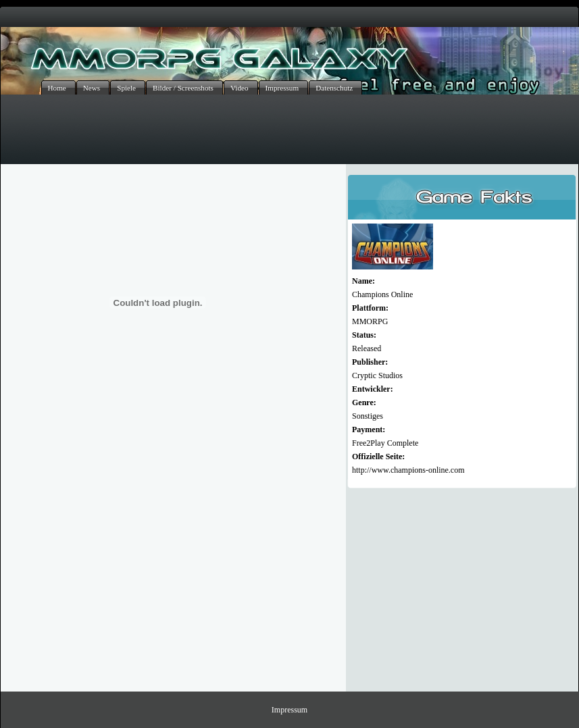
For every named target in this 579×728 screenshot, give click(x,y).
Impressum (289, 710)
